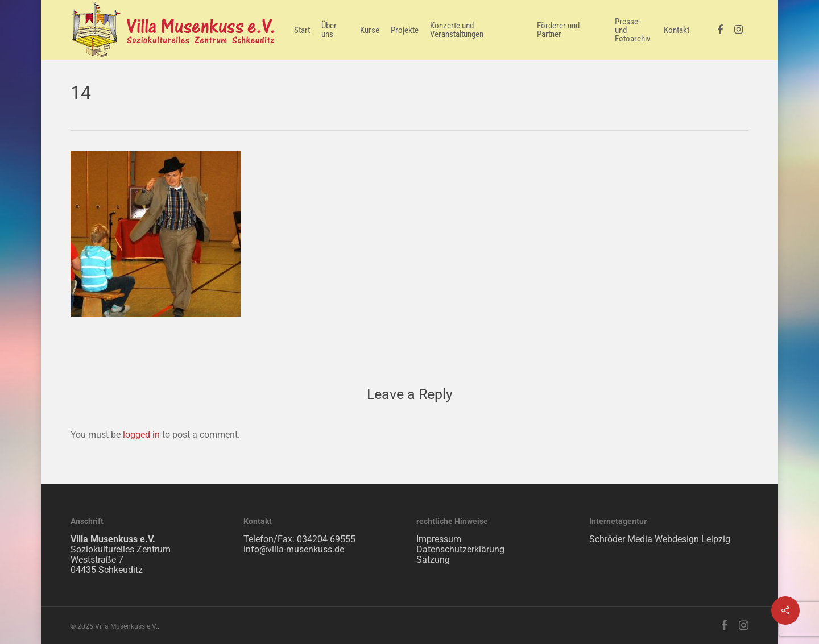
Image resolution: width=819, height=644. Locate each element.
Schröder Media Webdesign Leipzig (660, 539)
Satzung (433, 560)
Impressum (439, 539)
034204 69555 (326, 539)
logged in (141, 435)
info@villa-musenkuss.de (294, 549)
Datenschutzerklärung (460, 549)
